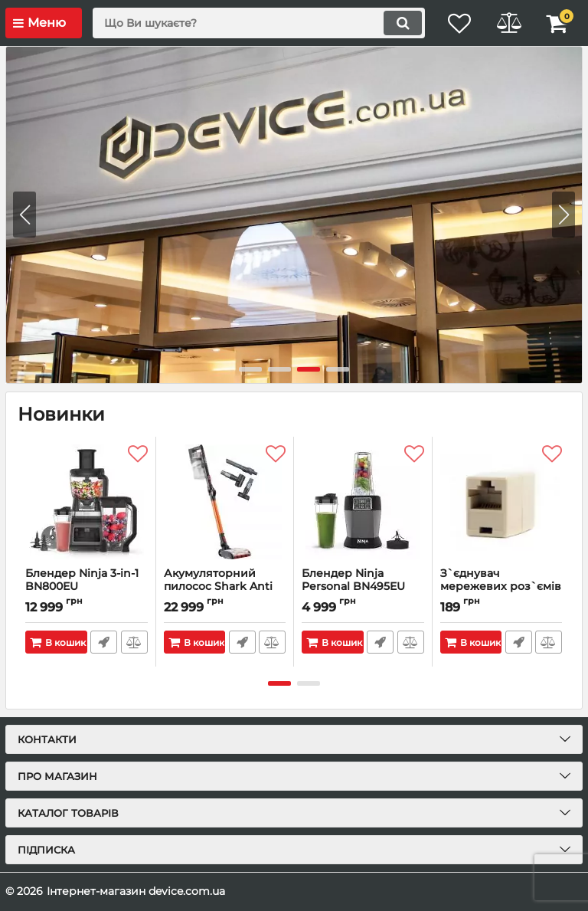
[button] (563, 215)
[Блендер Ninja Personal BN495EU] (363, 502)
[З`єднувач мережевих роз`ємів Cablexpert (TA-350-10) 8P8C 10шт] (501, 502)
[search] (252, 23)
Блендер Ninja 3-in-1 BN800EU (87, 587)
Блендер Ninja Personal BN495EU (363, 587)
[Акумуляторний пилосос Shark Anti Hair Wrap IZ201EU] (225, 502)
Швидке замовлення (104, 642)
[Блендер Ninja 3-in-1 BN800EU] (87, 502)
